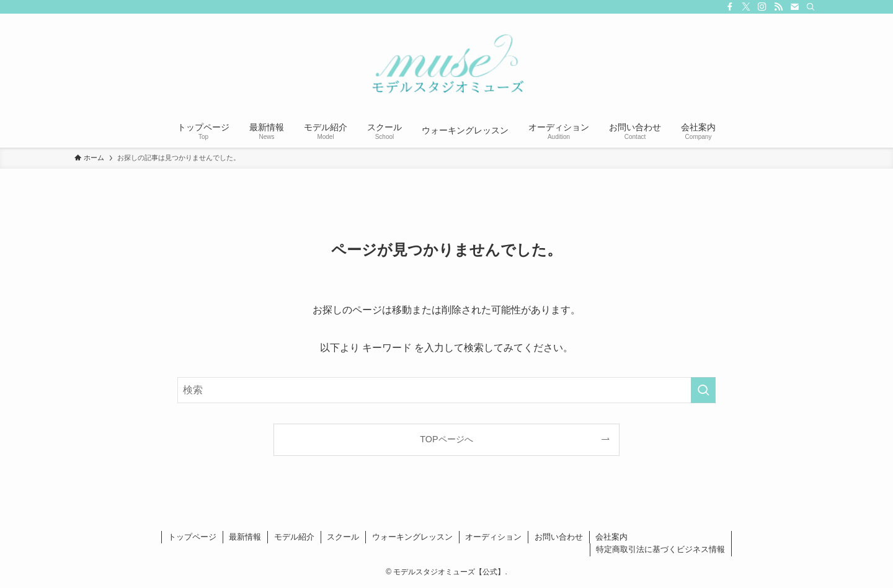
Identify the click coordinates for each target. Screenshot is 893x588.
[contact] (794, 7)
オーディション (493, 537)
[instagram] (762, 7)
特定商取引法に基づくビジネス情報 (660, 549)
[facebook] (730, 7)
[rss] (778, 7)
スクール (343, 537)
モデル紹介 (294, 537)
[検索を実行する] (703, 390)
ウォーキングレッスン (412, 537)
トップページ (192, 537)
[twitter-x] (746, 7)
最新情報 (245, 537)
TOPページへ (446, 439)
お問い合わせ (559, 537)
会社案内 (611, 537)
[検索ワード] (446, 390)
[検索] (811, 7)
